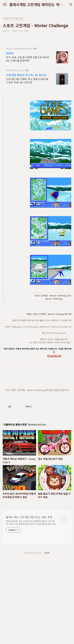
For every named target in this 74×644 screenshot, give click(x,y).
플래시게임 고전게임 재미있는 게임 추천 (37, 5)
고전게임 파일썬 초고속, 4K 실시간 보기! (28, 75)
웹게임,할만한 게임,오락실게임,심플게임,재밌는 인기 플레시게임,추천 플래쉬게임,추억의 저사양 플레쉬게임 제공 (31, 608)
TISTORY (38, 638)
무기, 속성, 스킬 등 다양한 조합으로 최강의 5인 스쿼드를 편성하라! (28, 59)
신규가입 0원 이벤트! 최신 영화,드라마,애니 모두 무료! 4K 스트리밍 (27, 81)
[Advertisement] (37, 449)
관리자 (47, 638)
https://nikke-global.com (19, 49)
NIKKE (10, 53)
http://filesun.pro (15, 70)
